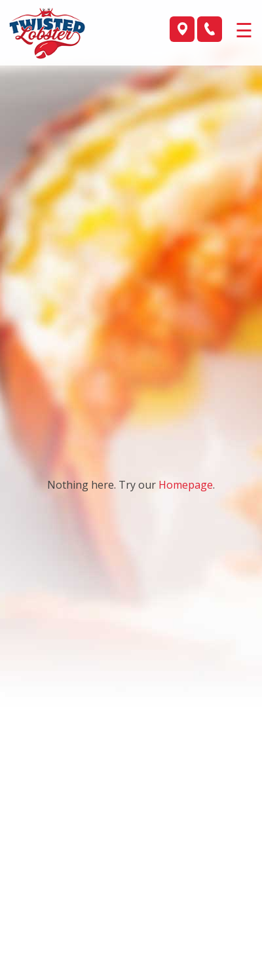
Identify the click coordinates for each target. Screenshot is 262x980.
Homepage (186, 485)
